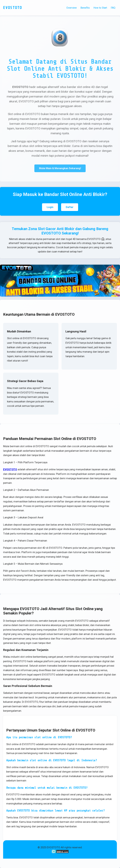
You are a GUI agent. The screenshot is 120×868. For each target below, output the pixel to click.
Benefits (85, 8)
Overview (72, 8)
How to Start (100, 8)
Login (50, 207)
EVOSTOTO (10, 469)
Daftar (70, 207)
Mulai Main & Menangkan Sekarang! (60, 169)
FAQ (113, 8)
